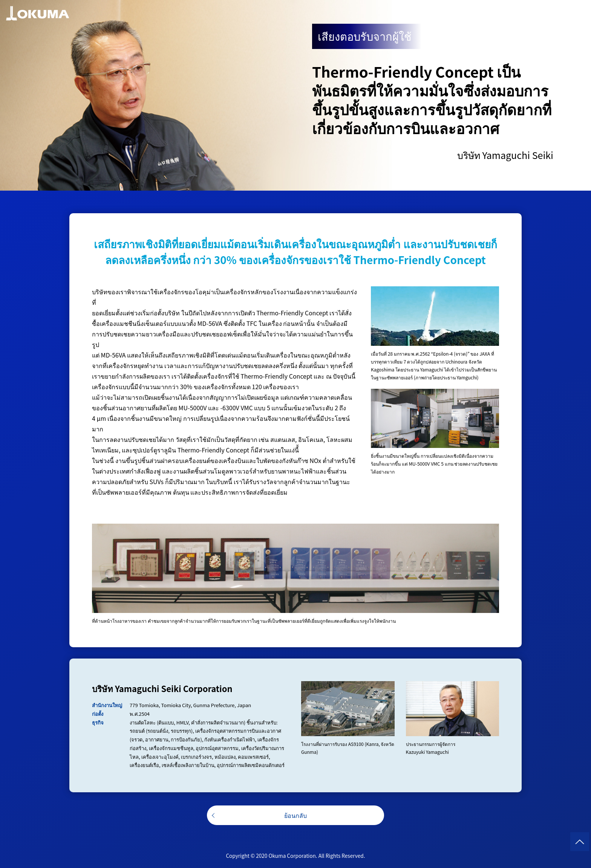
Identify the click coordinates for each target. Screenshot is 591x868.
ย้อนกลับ (295, 815)
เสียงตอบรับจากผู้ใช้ (365, 36)
